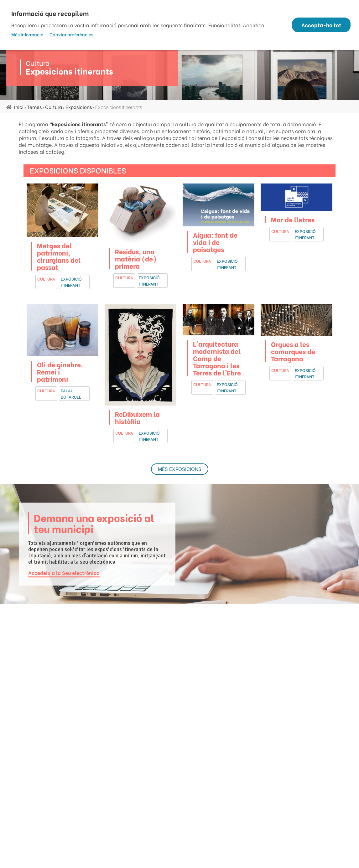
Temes (34, 107)
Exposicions (79, 107)
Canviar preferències (71, 34)
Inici (19, 107)
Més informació (27, 34)
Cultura (54, 107)
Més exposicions (180, 469)
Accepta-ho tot (319, 25)
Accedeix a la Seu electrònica (64, 572)
